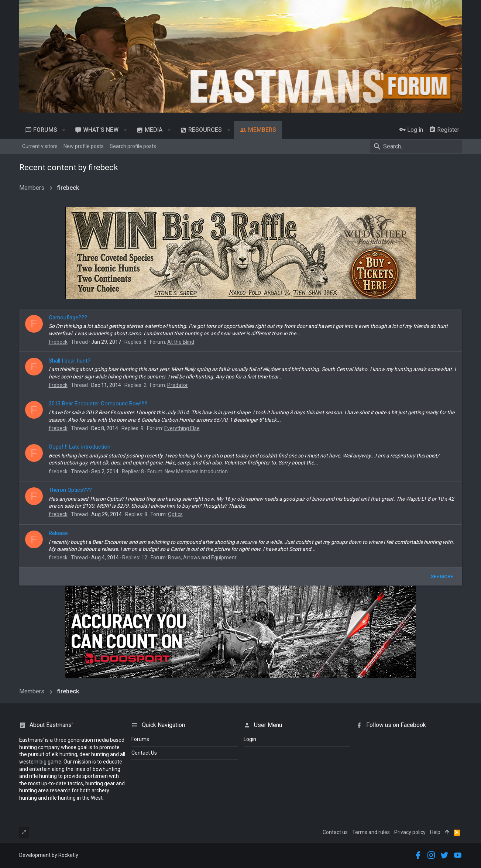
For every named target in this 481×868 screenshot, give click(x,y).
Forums (140, 739)
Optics (175, 514)
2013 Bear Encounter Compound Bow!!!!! (98, 404)
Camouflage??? (68, 318)
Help (435, 832)
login (250, 739)
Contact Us (144, 753)
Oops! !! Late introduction (80, 447)
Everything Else (182, 428)
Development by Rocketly (49, 855)
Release (58, 533)
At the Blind (181, 342)
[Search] (416, 147)
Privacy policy (410, 832)
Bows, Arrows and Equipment (202, 557)
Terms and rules (371, 832)
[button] (64, 130)
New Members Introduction (196, 471)
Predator (178, 385)
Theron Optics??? (70, 490)
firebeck (58, 342)
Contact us (335, 832)
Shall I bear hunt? (70, 361)
